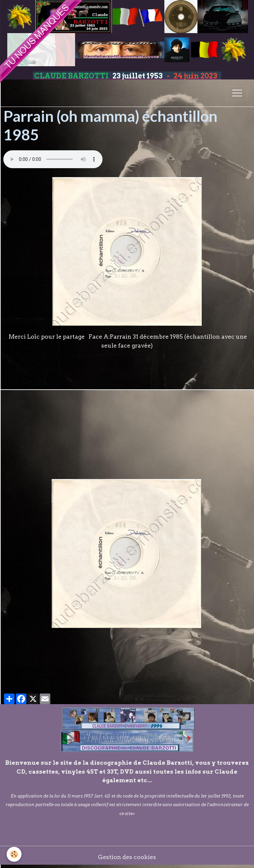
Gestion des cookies (127, 857)
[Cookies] (14, 854)
